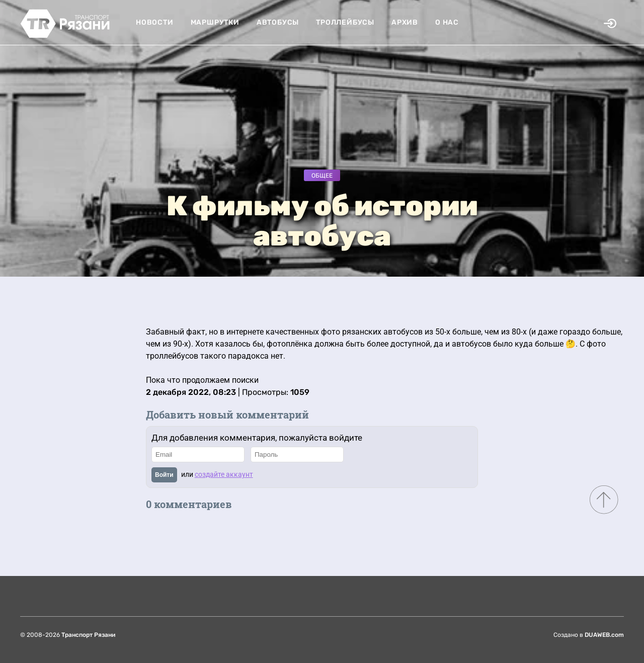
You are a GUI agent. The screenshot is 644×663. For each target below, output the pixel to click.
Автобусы (278, 22)
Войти (164, 475)
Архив (405, 22)
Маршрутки (215, 22)
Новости (155, 22)
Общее (322, 176)
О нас (447, 22)
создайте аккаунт (224, 474)
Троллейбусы (345, 22)
